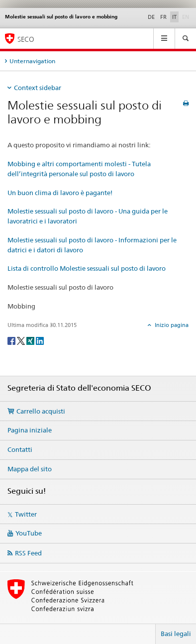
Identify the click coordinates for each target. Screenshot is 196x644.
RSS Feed (28, 553)
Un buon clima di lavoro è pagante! (60, 193)
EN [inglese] (187, 16)
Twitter (26, 514)
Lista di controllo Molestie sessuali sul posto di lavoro (87, 268)
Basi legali (176, 634)
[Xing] (31, 340)
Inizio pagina (171, 325)
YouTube (29, 533)
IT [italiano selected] (174, 17)
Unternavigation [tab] (32, 61)
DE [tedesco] (151, 17)
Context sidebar (38, 88)
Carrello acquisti (41, 411)
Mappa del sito (30, 469)
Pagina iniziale (30, 430)
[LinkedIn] (40, 340)
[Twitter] (22, 340)
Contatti (20, 449)
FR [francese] (163, 17)
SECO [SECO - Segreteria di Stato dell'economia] (26, 39)
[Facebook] (12, 340)
